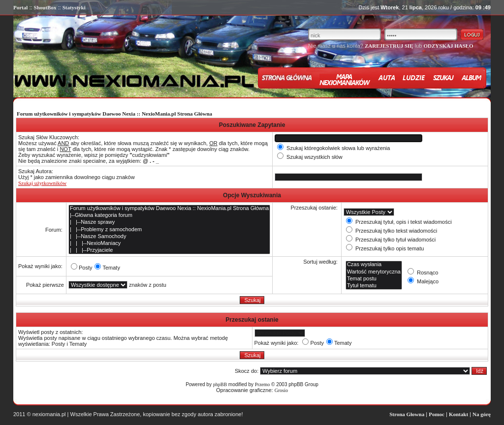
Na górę (482, 414)
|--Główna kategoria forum (169, 215)
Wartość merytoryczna (374, 272)
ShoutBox (45, 7)
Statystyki (74, 7)
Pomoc (437, 414)
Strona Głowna (407, 414)
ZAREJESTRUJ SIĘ (389, 46)
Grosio (281, 390)
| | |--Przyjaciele (169, 250)
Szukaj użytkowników (42, 183)
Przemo (263, 384)
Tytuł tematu (374, 286)
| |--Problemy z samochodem (169, 230)
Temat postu (374, 279)
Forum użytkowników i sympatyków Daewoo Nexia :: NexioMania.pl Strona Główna (114, 114)
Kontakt (458, 414)
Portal (20, 7)
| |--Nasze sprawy (169, 222)
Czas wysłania (374, 265)
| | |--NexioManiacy (169, 243)
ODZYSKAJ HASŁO (448, 46)
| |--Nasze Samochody (169, 237)
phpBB (220, 384)
